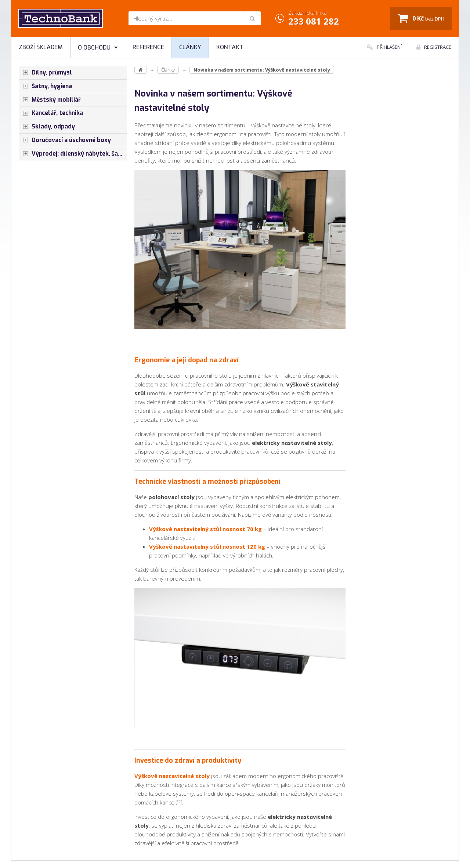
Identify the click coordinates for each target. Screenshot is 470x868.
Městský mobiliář (50, 100)
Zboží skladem (41, 47)
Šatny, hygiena (46, 86)
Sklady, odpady (47, 127)
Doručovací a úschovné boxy (65, 140)
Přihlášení (384, 47)
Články (190, 47)
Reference (148, 47)
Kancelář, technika (51, 113)
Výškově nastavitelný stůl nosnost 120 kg (207, 546)
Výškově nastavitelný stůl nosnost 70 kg (205, 529)
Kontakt (230, 47)
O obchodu (98, 48)
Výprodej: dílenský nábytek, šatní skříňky (73, 154)
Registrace (434, 47)
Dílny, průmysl (46, 73)
